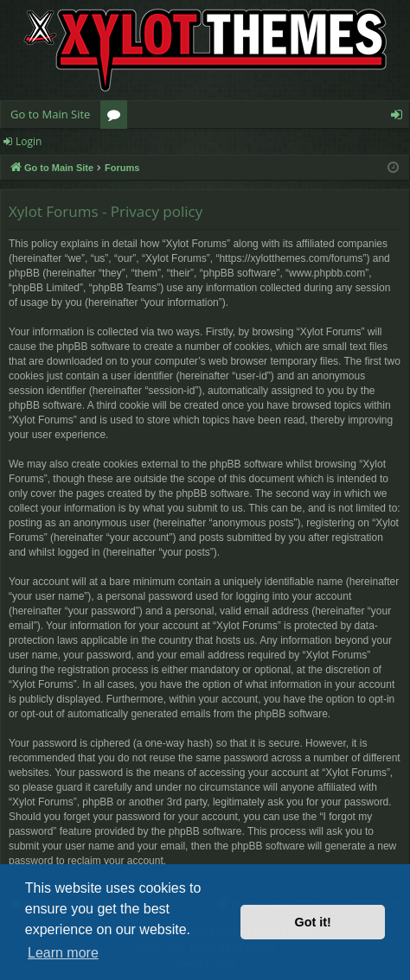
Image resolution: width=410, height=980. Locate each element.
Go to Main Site (50, 114)
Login (29, 141)
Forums (117, 118)
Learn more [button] (63, 953)
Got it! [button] (313, 922)
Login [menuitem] (400, 118)
